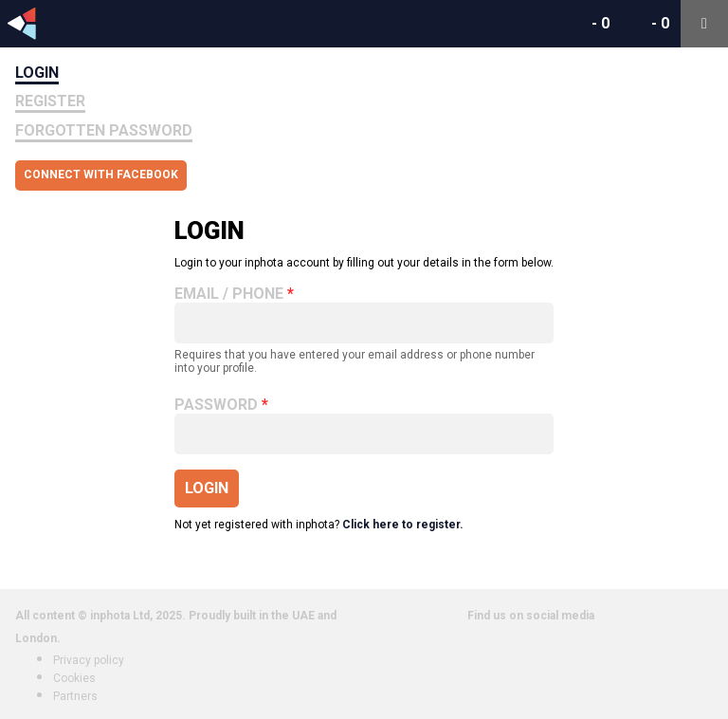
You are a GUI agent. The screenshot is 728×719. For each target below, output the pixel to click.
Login (37, 73)
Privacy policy (89, 660)
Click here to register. (403, 525)
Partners (75, 696)
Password (216, 405)
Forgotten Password (104, 130)
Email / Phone (229, 294)
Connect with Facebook (101, 175)
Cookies (74, 678)
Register (50, 101)
